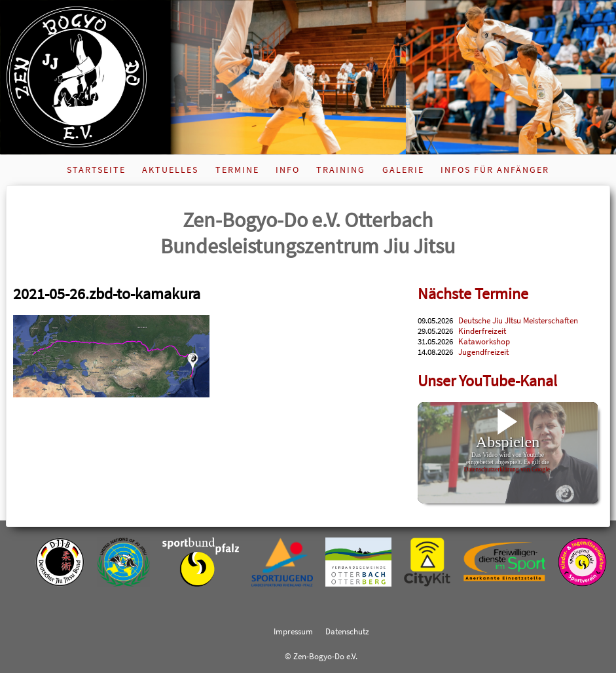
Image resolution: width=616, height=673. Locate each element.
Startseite (96, 170)
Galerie (403, 170)
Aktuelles (170, 170)
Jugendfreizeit (483, 352)
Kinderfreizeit (482, 331)
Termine (237, 170)
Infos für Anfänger (495, 170)
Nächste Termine (473, 294)
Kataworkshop (484, 341)
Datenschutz (347, 631)
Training (341, 170)
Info (288, 170)
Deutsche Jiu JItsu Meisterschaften (518, 320)
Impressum (293, 631)
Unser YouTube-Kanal (487, 381)
